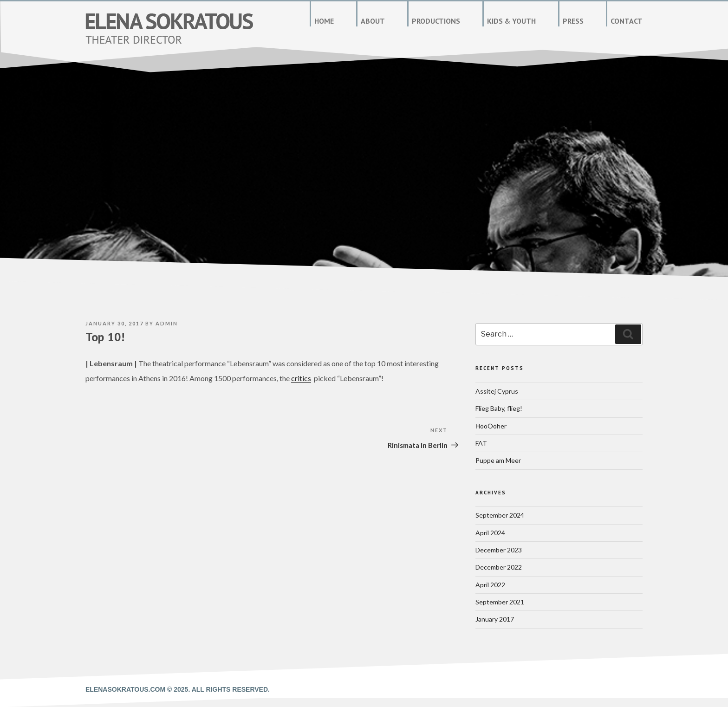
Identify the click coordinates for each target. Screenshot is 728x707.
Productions (436, 21)
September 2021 (500, 602)
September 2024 (500, 515)
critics (301, 378)
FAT (481, 443)
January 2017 (495, 619)
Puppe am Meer (498, 460)
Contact (627, 21)
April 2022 (490, 585)
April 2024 (490, 533)
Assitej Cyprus (497, 391)
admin (167, 323)
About (373, 21)
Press (573, 21)
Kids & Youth (511, 21)
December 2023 (499, 550)
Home (324, 21)
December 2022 (499, 567)
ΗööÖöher (491, 426)
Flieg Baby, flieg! (499, 408)
